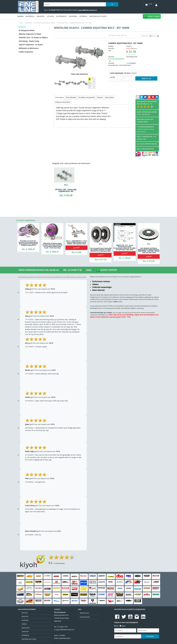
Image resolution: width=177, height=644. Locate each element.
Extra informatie (71, 97)
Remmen (20, 16)
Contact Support (107, 270)
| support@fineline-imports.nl (87, 10)
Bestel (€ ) (146, 79)
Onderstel (41, 16)
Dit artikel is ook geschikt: (87, 97)
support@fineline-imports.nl (65, 630)
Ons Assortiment (85, 617)
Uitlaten (50, 16)
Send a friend (109, 97)
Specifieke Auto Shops (98, 16)
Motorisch (30, 16)
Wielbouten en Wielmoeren (29, 48)
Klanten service (84, 613)
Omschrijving (59, 97)
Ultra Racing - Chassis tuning (29, 41)
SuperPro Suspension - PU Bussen (31, 45)
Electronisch (61, 16)
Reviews (100, 97)
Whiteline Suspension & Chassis (30, 34)
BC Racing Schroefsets (27, 30)
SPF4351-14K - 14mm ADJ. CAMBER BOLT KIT (66, 190)
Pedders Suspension (26, 52)
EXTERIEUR (83, 16)
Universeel (73, 16)
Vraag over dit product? (63, 102)
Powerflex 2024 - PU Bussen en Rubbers (33, 38)
